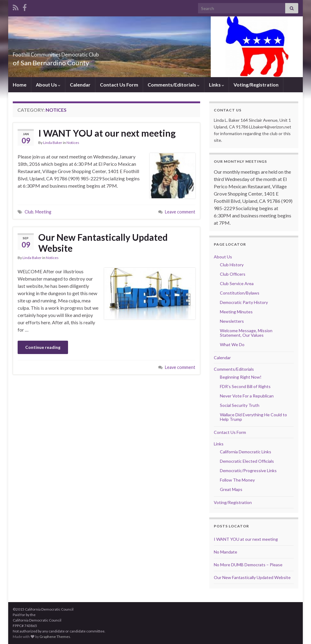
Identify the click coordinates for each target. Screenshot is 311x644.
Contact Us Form (119, 85)
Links (217, 85)
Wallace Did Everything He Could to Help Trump (253, 417)
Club (29, 212)
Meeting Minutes (236, 312)
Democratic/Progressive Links (248, 470)
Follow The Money (237, 480)
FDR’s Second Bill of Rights (245, 386)
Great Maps (231, 489)
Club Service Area (237, 283)
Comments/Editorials (174, 85)
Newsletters (232, 321)
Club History (232, 265)
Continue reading (43, 347)
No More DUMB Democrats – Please (248, 565)
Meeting (43, 212)
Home (20, 85)
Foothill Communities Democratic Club (88, 53)
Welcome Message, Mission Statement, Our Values (246, 333)
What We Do (232, 344)
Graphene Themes (55, 637)
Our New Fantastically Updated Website (103, 243)
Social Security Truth (240, 405)
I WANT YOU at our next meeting (107, 133)
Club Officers (233, 274)
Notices (73, 143)
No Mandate (226, 552)
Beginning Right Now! (241, 377)
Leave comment (180, 212)
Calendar (80, 85)
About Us (48, 85)
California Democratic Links (246, 452)
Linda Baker (53, 143)
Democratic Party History (244, 302)
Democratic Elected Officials (247, 461)
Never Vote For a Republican (247, 396)
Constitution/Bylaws (240, 293)
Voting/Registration (256, 85)
